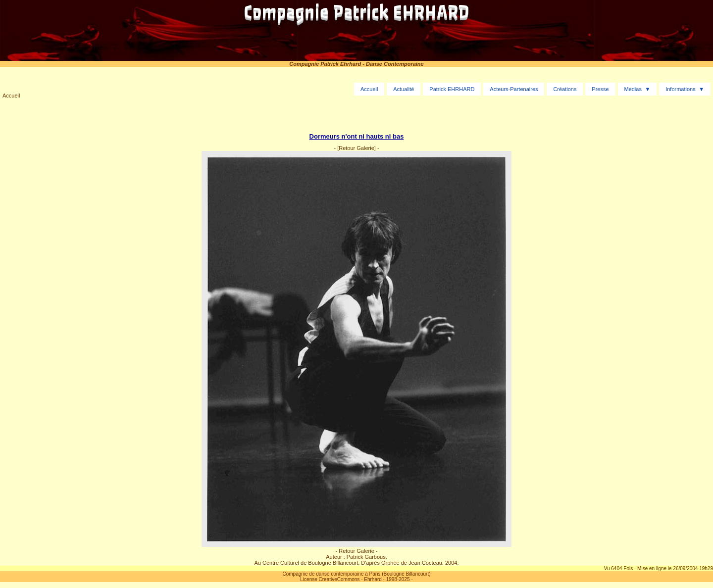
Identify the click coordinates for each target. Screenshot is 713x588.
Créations (565, 89)
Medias (633, 89)
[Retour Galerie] (356, 148)
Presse (600, 89)
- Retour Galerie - (357, 551)
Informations (681, 89)
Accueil (11, 96)
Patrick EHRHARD (452, 89)
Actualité (404, 89)
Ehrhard (373, 579)
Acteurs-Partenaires (514, 89)
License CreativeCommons (330, 579)
